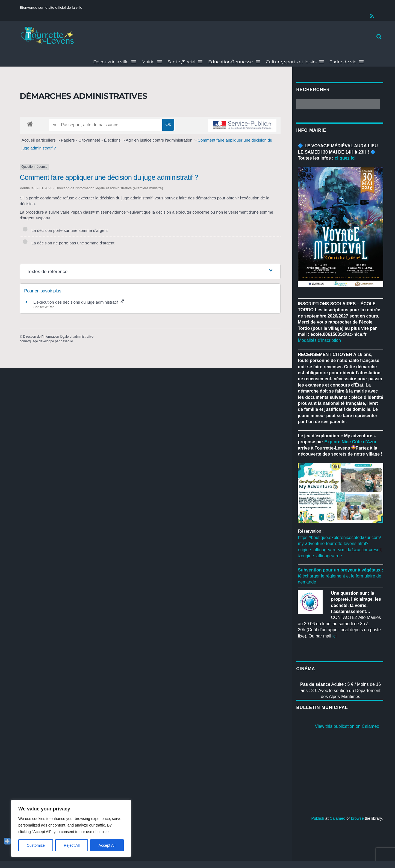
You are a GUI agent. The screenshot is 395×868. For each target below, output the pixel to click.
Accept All (107, 845)
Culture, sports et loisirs (291, 62)
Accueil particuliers (39, 140)
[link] (350, 442)
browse (357, 818)
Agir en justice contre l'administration (160, 140)
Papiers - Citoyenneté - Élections (91, 140)
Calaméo (338, 818)
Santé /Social (181, 62)
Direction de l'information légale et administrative (58, 337)
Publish (318, 818)
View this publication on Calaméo (347, 726)
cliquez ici (345, 158)
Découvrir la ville (111, 62)
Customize (36, 845)
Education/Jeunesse (231, 62)
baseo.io (67, 341)
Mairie (148, 62)
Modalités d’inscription (319, 340)
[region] (71, 828)
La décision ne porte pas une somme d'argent (68, 243)
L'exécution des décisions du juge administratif (79, 302)
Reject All (72, 845)
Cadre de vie (343, 62)
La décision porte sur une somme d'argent (65, 230)
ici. (335, 636)
